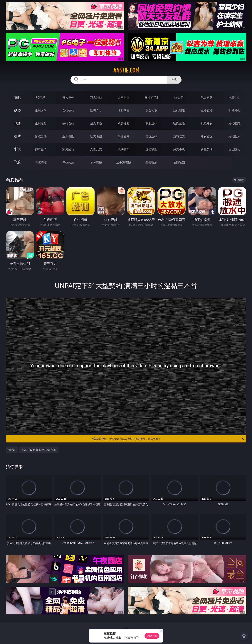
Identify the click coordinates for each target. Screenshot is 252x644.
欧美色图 (96, 136)
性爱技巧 (234, 149)
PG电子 (41, 97)
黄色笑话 (207, 149)
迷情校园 (151, 149)
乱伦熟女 (207, 123)
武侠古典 (124, 149)
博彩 (17, 97)
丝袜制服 (179, 110)
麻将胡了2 (151, 97)
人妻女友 (96, 149)
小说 (17, 149)
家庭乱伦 (68, 149)
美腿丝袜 (151, 136)
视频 (17, 110)
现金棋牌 (207, 97)
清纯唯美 (179, 136)
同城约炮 (41, 162)
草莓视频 (96, 162)
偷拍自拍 (68, 123)
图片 (17, 136)
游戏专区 (124, 97)
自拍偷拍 (68, 110)
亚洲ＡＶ (41, 110)
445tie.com (126, 70)
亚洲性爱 (41, 123)
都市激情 (41, 149)
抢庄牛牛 (234, 97)
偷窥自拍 (41, 136)
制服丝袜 (151, 123)
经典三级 (179, 123)
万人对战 (96, 97)
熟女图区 (207, 136)
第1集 (12, 450)
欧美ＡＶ (96, 110)
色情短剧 (179, 162)
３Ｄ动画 (124, 110)
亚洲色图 (68, 136)
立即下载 (152, 636)
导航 (17, 162)
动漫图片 (124, 136)
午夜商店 (68, 162)
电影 (17, 123)
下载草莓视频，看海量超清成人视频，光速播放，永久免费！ (168, 439)
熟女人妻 (151, 110)
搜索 (174, 80)
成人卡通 (96, 123)
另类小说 (179, 149)
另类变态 (234, 123)
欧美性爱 (124, 123)
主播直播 (207, 110)
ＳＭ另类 (234, 110)
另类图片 (234, 136)
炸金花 (179, 97)
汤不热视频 (124, 162)
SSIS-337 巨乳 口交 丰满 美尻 (39, 450)
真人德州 (68, 97)
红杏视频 (151, 162)
